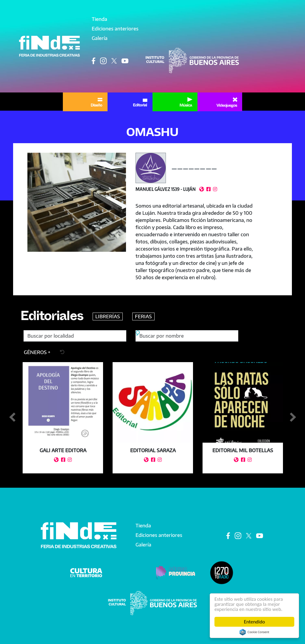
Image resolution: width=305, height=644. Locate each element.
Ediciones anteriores (115, 29)
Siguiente (293, 417)
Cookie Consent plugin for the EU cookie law (254, 632)
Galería (100, 38)
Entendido (255, 622)
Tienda (99, 19)
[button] (77, 202)
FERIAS (143, 316)
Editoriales (52, 318)
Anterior (12, 417)
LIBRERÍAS (108, 316)
